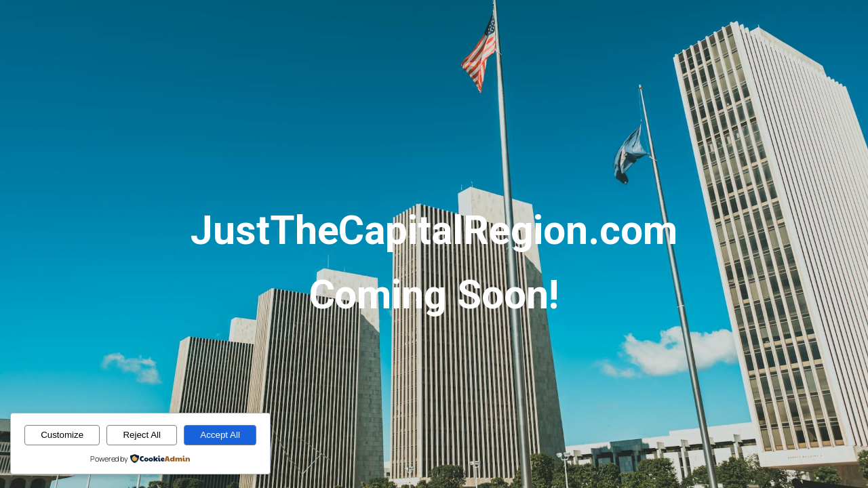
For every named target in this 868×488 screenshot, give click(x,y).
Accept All (220, 435)
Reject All (142, 435)
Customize (62, 435)
